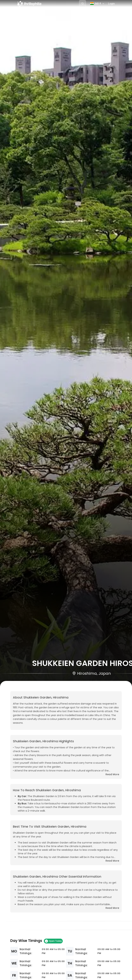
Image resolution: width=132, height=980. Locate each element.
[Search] (82, 3)
